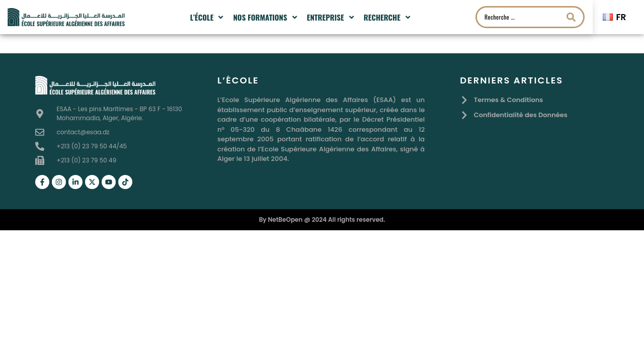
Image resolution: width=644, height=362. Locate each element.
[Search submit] (571, 17)
